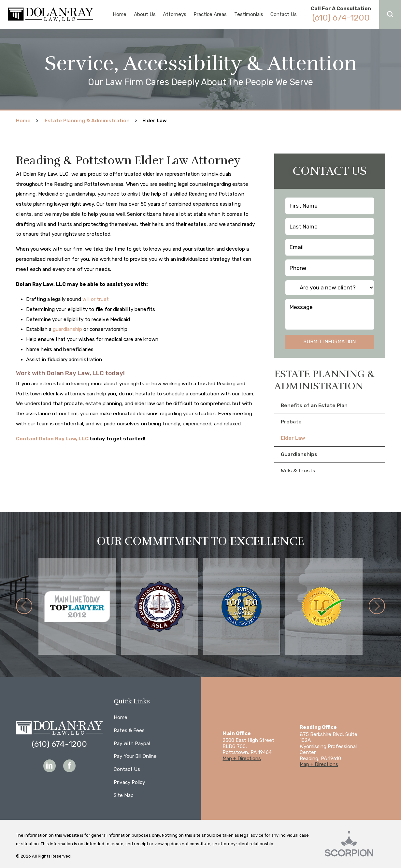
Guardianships (299, 454)
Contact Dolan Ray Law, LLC (52, 439)
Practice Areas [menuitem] (210, 14)
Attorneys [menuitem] (175, 14)
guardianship (67, 329)
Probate (291, 422)
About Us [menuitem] (145, 14)
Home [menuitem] (120, 14)
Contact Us (127, 769)
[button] (390, 15)
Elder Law (293, 438)
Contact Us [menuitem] (284, 14)
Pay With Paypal (132, 743)
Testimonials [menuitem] (249, 14)
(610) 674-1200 (341, 18)
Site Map (124, 795)
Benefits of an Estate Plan (314, 405)
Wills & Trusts (298, 471)
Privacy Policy (129, 782)
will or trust (95, 299)
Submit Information (330, 342)
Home (23, 121)
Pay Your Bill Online (135, 756)
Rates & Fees (129, 730)
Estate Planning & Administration (87, 121)
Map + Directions (242, 758)
